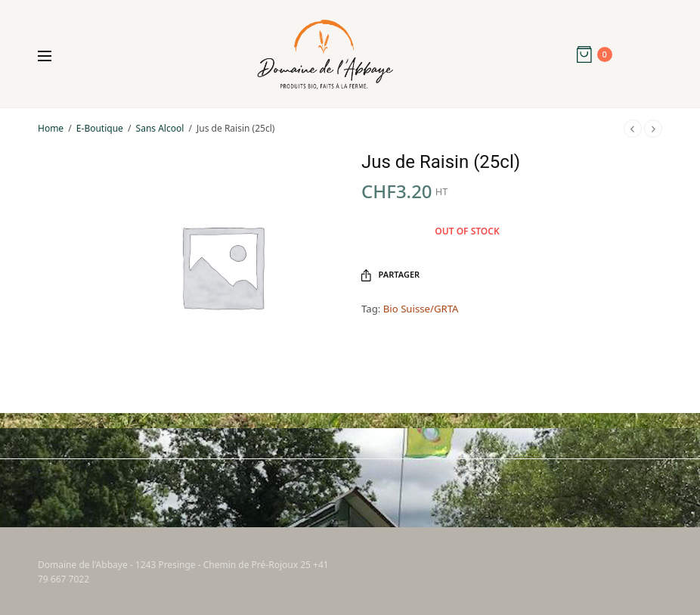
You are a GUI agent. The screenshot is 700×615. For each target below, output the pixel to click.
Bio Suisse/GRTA (421, 309)
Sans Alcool (160, 128)
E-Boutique (100, 128)
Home (51, 128)
